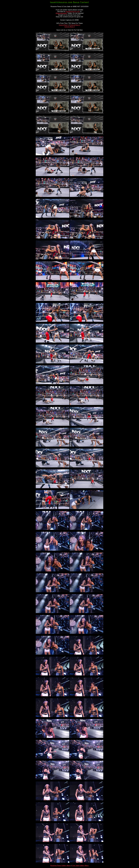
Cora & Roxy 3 (69, 27)
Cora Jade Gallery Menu (80, 866)
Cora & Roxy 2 (75, 25)
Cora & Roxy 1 (64, 25)
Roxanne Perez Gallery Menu (61, 866)
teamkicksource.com (73, 12)
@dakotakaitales (61, 13)
